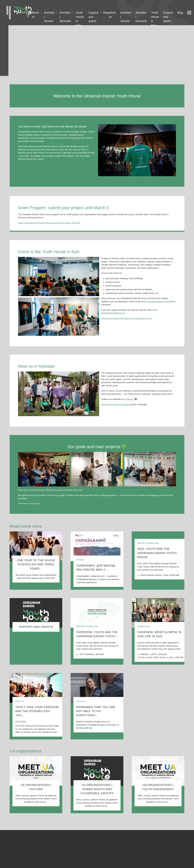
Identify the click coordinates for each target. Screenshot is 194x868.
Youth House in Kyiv (80, 13)
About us (35, 13)
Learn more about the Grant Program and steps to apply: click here (49, 223)
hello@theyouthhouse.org (113, 313)
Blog (106, 13)
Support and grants (93, 13)
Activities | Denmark (65, 13)
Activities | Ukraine (49, 13)
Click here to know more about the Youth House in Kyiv (127, 318)
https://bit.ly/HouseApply (158, 301)
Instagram (129, 399)
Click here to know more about (116, 404)
